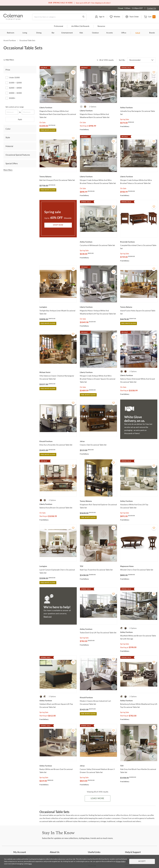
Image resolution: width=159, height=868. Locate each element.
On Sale (42, 122)
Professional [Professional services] (58, 26)
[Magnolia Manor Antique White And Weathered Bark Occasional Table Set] (98, 111)
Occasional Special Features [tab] (18, 155)
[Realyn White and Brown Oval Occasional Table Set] (58, 766)
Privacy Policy (121, 861)
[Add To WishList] (73, 72)
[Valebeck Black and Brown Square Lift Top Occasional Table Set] (58, 701)
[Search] (59, 17)
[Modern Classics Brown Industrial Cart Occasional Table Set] (98, 697)
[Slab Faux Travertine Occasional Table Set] (98, 566)
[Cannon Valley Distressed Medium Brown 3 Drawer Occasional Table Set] (98, 766)
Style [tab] (8, 137)
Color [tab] (8, 129)
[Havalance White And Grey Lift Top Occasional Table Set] (139, 501)
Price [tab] (8, 70)
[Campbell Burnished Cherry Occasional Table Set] (139, 242)
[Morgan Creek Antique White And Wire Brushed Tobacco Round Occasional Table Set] (98, 177)
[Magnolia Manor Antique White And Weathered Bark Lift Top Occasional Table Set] (98, 307)
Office (124, 33)
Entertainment (67, 33)
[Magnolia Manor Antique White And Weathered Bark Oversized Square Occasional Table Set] (58, 108)
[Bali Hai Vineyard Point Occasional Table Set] (58, 177)
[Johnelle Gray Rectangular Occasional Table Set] (139, 108)
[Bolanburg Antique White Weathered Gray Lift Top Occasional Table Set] (139, 701)
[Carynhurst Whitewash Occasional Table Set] (98, 242)
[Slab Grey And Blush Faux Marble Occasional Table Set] (139, 766)
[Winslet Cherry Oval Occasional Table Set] (139, 566)
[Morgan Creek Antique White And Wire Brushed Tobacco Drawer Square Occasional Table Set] (98, 372)
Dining (39, 33)
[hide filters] (10, 60)
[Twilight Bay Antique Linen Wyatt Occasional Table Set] (58, 307)
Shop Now (58, 225)
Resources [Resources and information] (101, 26)
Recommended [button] (135, 60)
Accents (110, 33)
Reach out (48, 617)
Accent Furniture (10, 40)
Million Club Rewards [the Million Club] (80, 26)
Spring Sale (125, 119)
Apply (20, 119)
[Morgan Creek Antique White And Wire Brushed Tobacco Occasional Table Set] (139, 177)
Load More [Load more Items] (97, 798)
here (30, 864)
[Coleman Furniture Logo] (13, 19)
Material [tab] (9, 146)
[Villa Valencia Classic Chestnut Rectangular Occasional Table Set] (58, 372)
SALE (138, 33)
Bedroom (11, 33)
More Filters (8, 170)
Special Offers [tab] (12, 163)
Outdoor (95, 33)
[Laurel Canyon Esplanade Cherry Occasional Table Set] (58, 566)
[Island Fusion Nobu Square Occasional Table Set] (139, 307)
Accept (142, 861)
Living (25, 33)
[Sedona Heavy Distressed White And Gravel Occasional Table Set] (139, 375)
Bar (53, 33)
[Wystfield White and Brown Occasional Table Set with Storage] (139, 632)
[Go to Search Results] (83, 17)
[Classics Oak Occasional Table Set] (98, 441)
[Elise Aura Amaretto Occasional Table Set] (58, 441)
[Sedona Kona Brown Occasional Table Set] (58, 504)
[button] (100, 17)
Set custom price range (15, 107)
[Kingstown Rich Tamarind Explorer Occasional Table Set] (98, 501)
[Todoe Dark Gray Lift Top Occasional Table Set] (98, 629)
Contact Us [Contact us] (151, 8)
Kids (81, 33)
